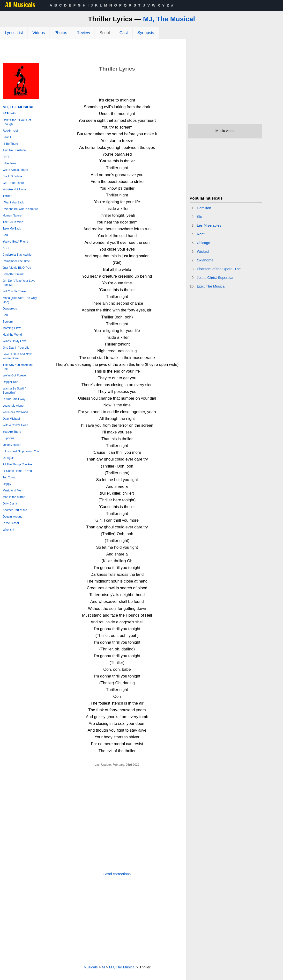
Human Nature (12, 216)
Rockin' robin (11, 131)
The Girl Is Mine (13, 222)
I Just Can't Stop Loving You (21, 451)
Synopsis (146, 33)
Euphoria (8, 438)
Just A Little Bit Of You (17, 268)
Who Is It (8, 530)
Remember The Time (16, 261)
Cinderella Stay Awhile (17, 255)
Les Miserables (209, 225)
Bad (5, 235)
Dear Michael (11, 419)
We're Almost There (15, 170)
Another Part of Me (15, 510)
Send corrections (117, 874)
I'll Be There (10, 144)
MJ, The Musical (169, 19)
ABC (6, 248)
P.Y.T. (6, 157)
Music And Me (12, 490)
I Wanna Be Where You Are (20, 209)
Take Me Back (12, 229)
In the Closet (11, 523)
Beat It (7, 137)
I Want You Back (13, 202)
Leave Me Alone (13, 406)
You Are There (12, 432)
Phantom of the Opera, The (219, 269)
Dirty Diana (10, 504)
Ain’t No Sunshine (14, 150)
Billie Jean (9, 163)
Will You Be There (14, 291)
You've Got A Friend (15, 242)
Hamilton (204, 208)
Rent (201, 234)
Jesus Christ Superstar (215, 277)
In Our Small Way (14, 399)
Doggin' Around (13, 517)
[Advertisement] (93, 52)
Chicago (204, 243)
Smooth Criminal (13, 274)
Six (199, 217)
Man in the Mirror (14, 497)
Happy (7, 484)
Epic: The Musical (211, 286)
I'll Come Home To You (17, 471)
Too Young (9, 477)
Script (105, 33)
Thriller (7, 196)
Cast (124, 33)
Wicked (203, 251)
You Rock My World (15, 412)
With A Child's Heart (15, 425)
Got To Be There (13, 183)
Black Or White (12, 176)
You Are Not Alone (14, 189)
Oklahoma (205, 260)
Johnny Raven (12, 445)
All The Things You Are (17, 464)
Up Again (9, 458)
